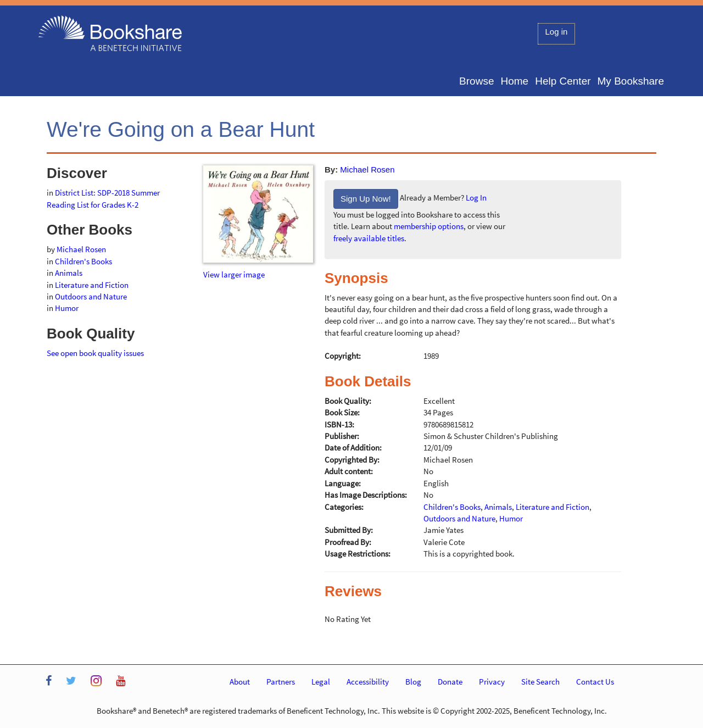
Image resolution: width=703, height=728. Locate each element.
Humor (67, 308)
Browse (476, 81)
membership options (429, 226)
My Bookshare (631, 81)
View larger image (234, 274)
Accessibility (368, 682)
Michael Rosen (367, 170)
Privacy (492, 682)
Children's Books (83, 261)
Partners (281, 682)
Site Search (540, 682)
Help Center (563, 81)
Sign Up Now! (366, 199)
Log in (557, 32)
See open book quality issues (95, 353)
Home (514, 81)
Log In (476, 198)
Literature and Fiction (92, 285)
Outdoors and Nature (91, 296)
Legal (321, 682)
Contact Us (595, 682)
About (240, 682)
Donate (450, 682)
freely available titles (369, 238)
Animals (69, 273)
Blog (413, 682)
